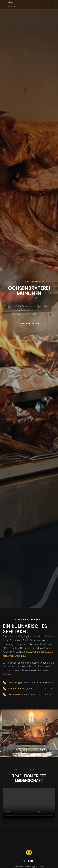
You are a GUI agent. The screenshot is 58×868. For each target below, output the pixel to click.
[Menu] (52, 5)
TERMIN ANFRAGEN (29, 324)
